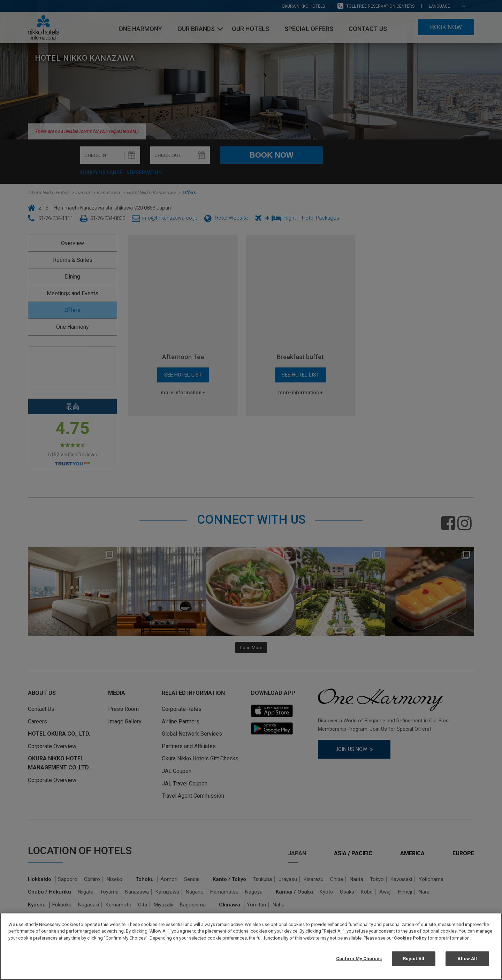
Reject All (414, 959)
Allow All (467, 959)
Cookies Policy (410, 938)
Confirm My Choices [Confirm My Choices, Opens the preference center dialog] (359, 959)
